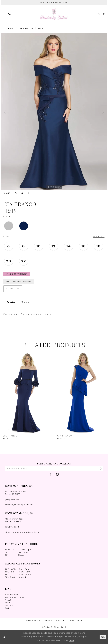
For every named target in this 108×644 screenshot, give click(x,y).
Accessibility (76, 620)
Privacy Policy (33, 620)
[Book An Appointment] (54, 2)
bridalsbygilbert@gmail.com (19, 505)
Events (8, 603)
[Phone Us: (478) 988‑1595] (10, 14)
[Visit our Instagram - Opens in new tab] (57, 474)
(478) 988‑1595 (12, 499)
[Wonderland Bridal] (54, 14)
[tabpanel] (54, 112)
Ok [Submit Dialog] (103, 637)
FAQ (7, 608)
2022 (41, 28)
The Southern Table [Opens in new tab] (14, 597)
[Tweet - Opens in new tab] (16, 193)
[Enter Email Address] (54, 469)
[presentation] (27, 392)
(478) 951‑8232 (12, 527)
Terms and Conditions (55, 620)
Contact (9, 605)
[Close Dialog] (4, 637)
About (8, 600)
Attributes (13, 289)
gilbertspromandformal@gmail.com (23, 532)
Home (10, 28)
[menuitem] (4, 14)
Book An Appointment (19, 281)
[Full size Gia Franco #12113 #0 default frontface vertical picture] (54, 112)
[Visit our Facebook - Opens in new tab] (50, 474)
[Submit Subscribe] (100, 469)
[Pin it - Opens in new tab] (22, 193)
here (71, 641)
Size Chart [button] (99, 237)
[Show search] (104, 14)
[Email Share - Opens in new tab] (29, 193)
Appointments (12, 595)
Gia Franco (26, 28)
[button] (4, 14)
